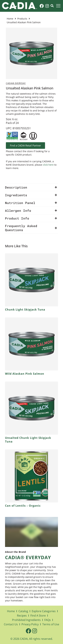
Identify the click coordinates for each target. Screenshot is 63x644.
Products (22, 19)
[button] (32, 187)
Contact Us (11, 624)
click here (48, 165)
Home (10, 19)
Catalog (23, 611)
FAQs (48, 620)
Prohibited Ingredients (26, 620)
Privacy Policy (30, 624)
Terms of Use (51, 624)
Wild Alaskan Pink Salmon (25, 374)
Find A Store (38, 616)
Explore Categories (44, 611)
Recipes (22, 616)
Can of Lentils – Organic (23, 506)
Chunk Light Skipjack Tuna (25, 310)
